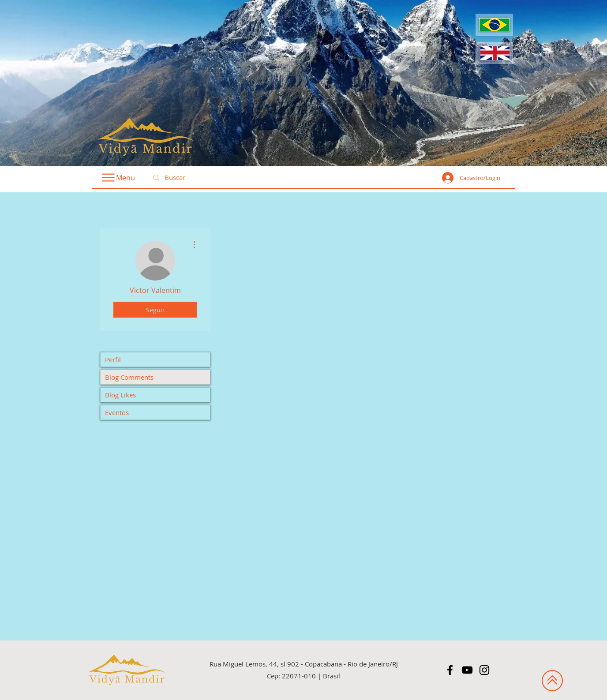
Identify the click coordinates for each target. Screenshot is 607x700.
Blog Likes (120, 395)
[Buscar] (214, 178)
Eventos (117, 412)
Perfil (113, 359)
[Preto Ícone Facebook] (450, 670)
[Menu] (118, 178)
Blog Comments (129, 377)
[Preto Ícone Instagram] (484, 670)
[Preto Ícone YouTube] (467, 670)
